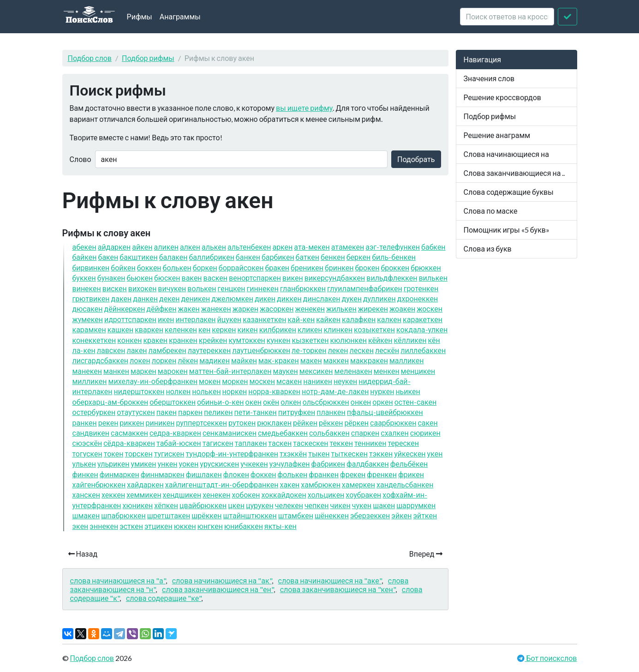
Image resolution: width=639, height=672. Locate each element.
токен (114, 453)
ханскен (86, 495)
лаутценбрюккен (261, 350)
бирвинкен (91, 267)
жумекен (88, 319)
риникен (160, 423)
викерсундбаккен (335, 278)
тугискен (169, 453)
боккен (149, 267)
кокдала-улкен (422, 329)
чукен (362, 505)
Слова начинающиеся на (507, 154)
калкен (389, 319)
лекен (338, 350)
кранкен (183, 340)
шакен (384, 505)
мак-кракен (279, 360)
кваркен (149, 329)
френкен (382, 474)
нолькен (206, 391)
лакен (137, 350)
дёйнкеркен (125, 309)
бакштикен (138, 257)
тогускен (87, 453)
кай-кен (301, 319)
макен (311, 360)
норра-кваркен (274, 391)
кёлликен (410, 340)
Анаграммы (180, 16)
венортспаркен (255, 278)
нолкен (178, 391)
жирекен (373, 309)
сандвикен (91, 433)
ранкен (85, 423)
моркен (235, 381)
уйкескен (410, 453)
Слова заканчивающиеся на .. (514, 173)
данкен (145, 298)
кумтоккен (247, 340)
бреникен (307, 267)
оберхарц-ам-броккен (110, 402)
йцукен (230, 319)
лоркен (164, 360)
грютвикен (91, 298)
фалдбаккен (368, 464)
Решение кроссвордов (502, 97)
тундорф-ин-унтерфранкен (232, 453)
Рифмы (140, 16)
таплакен (251, 443)
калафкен (359, 319)
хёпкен (166, 505)
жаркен (245, 309)
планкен (331, 412)
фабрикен (328, 464)
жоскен (430, 309)
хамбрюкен (321, 484)
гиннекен (263, 288)
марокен (173, 371)
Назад (83, 554)
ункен (167, 464)
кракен (155, 340)
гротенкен (421, 288)
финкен (85, 474)
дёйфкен (161, 309)
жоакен (402, 309)
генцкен (232, 288)
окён (271, 402)
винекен (87, 288)
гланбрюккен (303, 288)
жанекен (216, 309)
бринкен (339, 267)
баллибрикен (211, 257)
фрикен (411, 474)
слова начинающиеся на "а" (118, 580)
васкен (215, 278)
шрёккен (206, 515)
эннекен (104, 526)
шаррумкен (416, 505)
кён (434, 340)
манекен (87, 371)
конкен (129, 340)
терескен (403, 443)
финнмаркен (163, 474)
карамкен (89, 329)
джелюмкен (232, 298)
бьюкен (140, 278)
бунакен (111, 278)
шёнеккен (332, 515)
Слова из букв (488, 249)
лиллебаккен (423, 350)
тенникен (370, 443)
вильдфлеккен (392, 278)
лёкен (188, 360)
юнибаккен (244, 526)
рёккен (331, 423)
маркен (143, 371)
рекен (108, 423)
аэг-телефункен (393, 247)
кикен (248, 329)
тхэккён (293, 453)
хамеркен (358, 484)
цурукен (260, 505)
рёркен (356, 423)
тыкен (319, 453)
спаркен (365, 433)
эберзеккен (370, 515)
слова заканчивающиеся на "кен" (338, 589)
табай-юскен (179, 443)
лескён (387, 350)
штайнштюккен (250, 515)
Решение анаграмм (497, 135)
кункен (279, 340)
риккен (132, 423)
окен (254, 402)
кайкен (328, 319)
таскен (280, 443)
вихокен (143, 288)
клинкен (338, 329)
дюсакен (88, 309)
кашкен (121, 329)
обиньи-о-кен (221, 402)
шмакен (86, 515)
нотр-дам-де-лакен (335, 391)
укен (435, 453)
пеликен (218, 412)
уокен (189, 464)
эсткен (131, 526)
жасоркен (277, 309)
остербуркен (94, 412)
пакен (167, 412)
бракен (277, 267)
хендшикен (182, 495)
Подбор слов (90, 58)
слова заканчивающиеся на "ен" (218, 589)
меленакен (353, 371)
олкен (291, 402)
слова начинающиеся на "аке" (330, 580)
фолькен (292, 474)
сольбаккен (329, 433)
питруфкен (297, 412)
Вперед (426, 554)
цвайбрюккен (203, 505)
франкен (324, 474)
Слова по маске (491, 211)
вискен (115, 288)
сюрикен (425, 433)
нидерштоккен (139, 391)
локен (140, 360)
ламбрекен (167, 350)
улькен (84, 464)
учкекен (254, 464)
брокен (367, 267)
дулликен (379, 298)
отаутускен (136, 412)
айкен (142, 247)
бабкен (433, 247)
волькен (202, 288)
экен (81, 526)
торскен (139, 453)
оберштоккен (173, 402)
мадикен (215, 360)
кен (204, 329)
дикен (265, 298)
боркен (205, 267)
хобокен (246, 495)
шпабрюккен (123, 515)
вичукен (172, 288)
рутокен (242, 423)
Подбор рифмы (148, 58)
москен (262, 381)
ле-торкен (309, 350)
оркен (382, 402)
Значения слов (489, 78)
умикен (144, 464)
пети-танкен (256, 412)
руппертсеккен (201, 423)
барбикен (278, 257)
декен (169, 298)
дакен (122, 298)
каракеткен (423, 319)
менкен (387, 371)
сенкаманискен (230, 433)
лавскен (111, 350)
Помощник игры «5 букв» (507, 230)
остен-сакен (416, 402)
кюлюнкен (349, 340)
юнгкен (210, 526)
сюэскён (87, 443)
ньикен (408, 391)
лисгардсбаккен (101, 360)
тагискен (218, 443)
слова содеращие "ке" (164, 598)
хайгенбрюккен (99, 484)
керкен (224, 329)
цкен (236, 505)
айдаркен (114, 247)
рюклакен (274, 423)
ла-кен (84, 350)
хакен (290, 484)
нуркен (382, 391)
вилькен (433, 278)
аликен (166, 247)
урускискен (219, 464)
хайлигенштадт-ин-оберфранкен (222, 484)
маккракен (369, 360)
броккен (395, 267)
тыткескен (349, 453)
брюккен (426, 267)
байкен (85, 257)
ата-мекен (312, 247)
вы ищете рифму (304, 108)
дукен (351, 298)
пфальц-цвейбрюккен (385, 412)
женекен (310, 309)
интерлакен (196, 319)
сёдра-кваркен (129, 443)
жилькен (341, 309)
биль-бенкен (394, 257)
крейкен (213, 340)
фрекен (353, 474)
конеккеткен (94, 340)
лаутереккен (209, 350)
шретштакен (169, 515)
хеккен (113, 495)
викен (293, 278)
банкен (248, 257)
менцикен (418, 371)
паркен (190, 412)
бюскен (167, 278)
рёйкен (305, 423)
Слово (81, 159)
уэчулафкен (290, 464)
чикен (340, 505)
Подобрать (416, 159)
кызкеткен (311, 340)
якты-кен (281, 526)
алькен (214, 247)
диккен (289, 298)
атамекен (348, 247)
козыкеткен (374, 329)
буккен (84, 278)
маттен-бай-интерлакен (230, 371)
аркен (282, 247)
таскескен (311, 443)
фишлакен (204, 474)
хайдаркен (145, 484)
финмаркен (119, 474)
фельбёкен (409, 464)
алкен (190, 247)
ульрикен (113, 464)
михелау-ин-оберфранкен (153, 381)
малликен (407, 360)
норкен (235, 391)
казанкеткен (264, 319)
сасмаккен (129, 433)
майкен (244, 360)
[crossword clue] (507, 17)
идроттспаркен (130, 319)
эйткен (425, 515)
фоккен (263, 474)
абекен (84, 247)
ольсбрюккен (326, 402)
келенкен (181, 329)
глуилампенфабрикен (365, 288)
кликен (310, 329)
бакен (108, 257)
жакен (189, 309)
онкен (361, 402)
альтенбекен (249, 247)
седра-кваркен (175, 433)
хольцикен (326, 495)
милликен (90, 381)
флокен (236, 474)
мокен (210, 381)
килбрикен (278, 329)
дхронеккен (418, 298)
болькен (177, 267)
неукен (345, 381)
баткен (308, 257)
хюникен (138, 505)
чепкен (317, 505)
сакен (427, 423)
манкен (116, 371)
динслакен (322, 298)
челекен (289, 505)
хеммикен (144, 495)
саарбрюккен (393, 423)
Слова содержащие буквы (509, 192)
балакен (173, 257)
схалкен (395, 433)
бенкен (333, 257)
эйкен (401, 515)
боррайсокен (241, 267)
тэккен (381, 453)
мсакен (289, 381)
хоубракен (363, 495)
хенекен (216, 495)
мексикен (316, 371)
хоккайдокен (284, 495)
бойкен (123, 267)
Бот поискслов (551, 658)
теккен (341, 443)
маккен (336, 360)
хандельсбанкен (405, 484)
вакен (192, 278)
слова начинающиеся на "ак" (222, 580)
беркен (359, 257)
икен (166, 319)
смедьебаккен (283, 433)
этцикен (158, 526)
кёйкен (380, 340)
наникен (318, 381)
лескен (362, 350)
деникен (195, 298)
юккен (185, 526)
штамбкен (296, 515)
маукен (286, 371)
